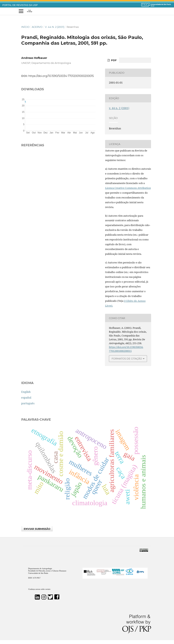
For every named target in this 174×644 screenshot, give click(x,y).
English (26, 392)
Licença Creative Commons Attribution (128, 188)
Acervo (37, 27)
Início (25, 27)
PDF (113, 60)
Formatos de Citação (127, 359)
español (26, 398)
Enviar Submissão (37, 529)
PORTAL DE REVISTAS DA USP (20, 5)
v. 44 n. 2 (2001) (55, 27)
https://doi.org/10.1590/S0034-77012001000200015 (61, 76)
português (28, 403)
